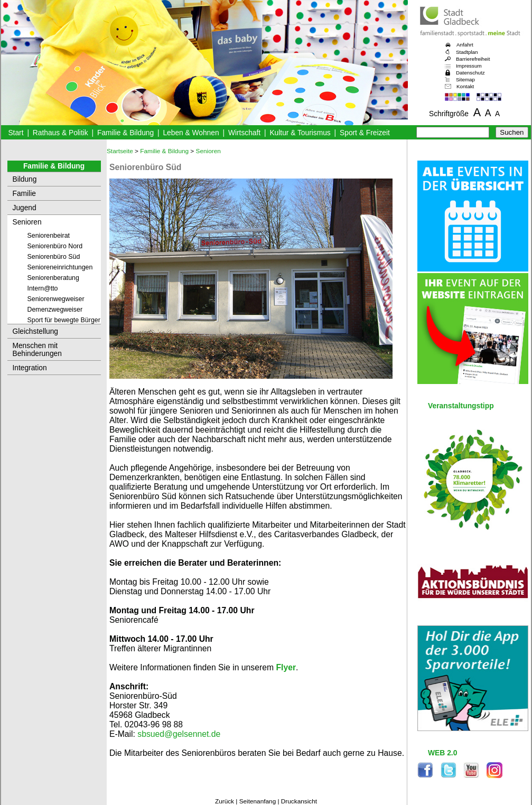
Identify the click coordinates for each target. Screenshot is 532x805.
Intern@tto (43, 288)
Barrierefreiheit (473, 59)
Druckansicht (299, 801)
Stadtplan (467, 52)
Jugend (25, 208)
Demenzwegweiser (55, 310)
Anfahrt (465, 45)
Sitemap (465, 79)
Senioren (27, 222)
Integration (30, 368)
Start (16, 133)
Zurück (225, 801)
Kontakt (465, 86)
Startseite (120, 151)
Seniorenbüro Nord (55, 246)
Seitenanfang (258, 801)
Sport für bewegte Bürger (64, 320)
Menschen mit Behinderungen (37, 350)
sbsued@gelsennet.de (179, 734)
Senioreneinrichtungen (60, 267)
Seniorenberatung (53, 278)
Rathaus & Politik (60, 133)
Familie (24, 194)
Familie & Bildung (125, 133)
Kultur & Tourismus (300, 133)
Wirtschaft (244, 133)
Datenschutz (470, 73)
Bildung (25, 179)
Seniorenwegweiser (56, 299)
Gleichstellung (35, 331)
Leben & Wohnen (191, 133)
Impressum (469, 66)
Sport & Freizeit (365, 133)
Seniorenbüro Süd (54, 257)
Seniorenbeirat (49, 236)
